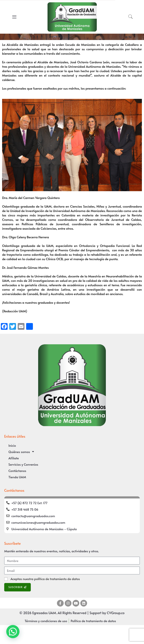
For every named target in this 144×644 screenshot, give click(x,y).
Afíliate (14, 477)
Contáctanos (17, 490)
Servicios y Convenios (23, 483)
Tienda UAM (17, 496)
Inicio (12, 464)
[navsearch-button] (131, 17)
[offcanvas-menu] (14, 17)
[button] (11, 632)
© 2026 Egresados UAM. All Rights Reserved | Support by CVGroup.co (72, 632)
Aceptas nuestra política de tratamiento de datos (45, 598)
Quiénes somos (21, 471)
